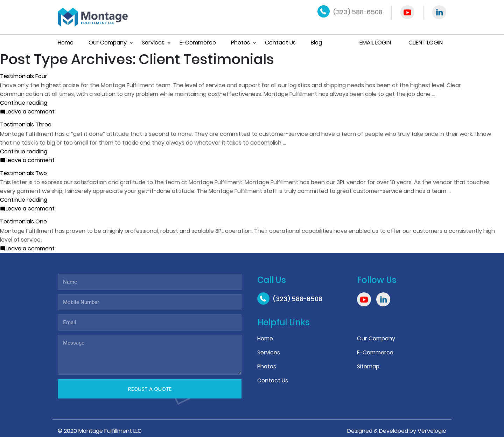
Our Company (108, 43)
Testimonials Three (26, 124)
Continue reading (24, 103)
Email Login (375, 43)
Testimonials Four (24, 76)
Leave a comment (30, 111)
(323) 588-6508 (358, 12)
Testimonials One (23, 221)
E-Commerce (198, 43)
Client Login (426, 43)
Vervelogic (432, 431)
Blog (316, 43)
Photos (240, 43)
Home (66, 43)
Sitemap (368, 366)
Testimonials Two (23, 173)
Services (153, 43)
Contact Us (280, 43)
